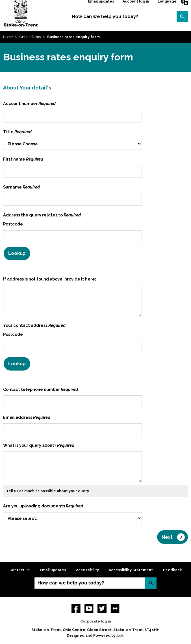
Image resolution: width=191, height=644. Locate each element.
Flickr (115, 608)
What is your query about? (39, 445)
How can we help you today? (105, 17)
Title (17, 132)
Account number (29, 103)
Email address (27, 417)
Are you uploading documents (43, 506)
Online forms (30, 37)
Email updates (53, 570)
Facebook (76, 608)
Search (182, 17)
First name (23, 159)
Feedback (172, 570)
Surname (21, 187)
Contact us (19, 570)
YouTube (89, 608)
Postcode (13, 224)
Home (8, 37)
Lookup (17, 253)
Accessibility (87, 570)
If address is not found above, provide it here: (50, 279)
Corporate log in (96, 621)
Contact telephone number (41, 389)
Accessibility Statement (131, 570)
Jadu (120, 635)
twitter (102, 608)
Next (167, 537)
